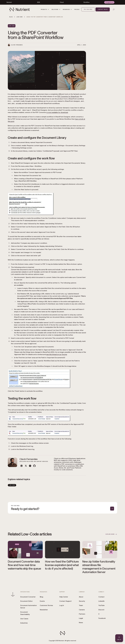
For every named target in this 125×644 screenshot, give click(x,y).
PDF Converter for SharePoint (68, 96)
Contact (101, 597)
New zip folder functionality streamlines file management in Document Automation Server (99, 567)
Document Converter (28, 597)
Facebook (102, 618)
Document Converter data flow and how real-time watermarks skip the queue (24, 565)
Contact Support (65, 601)
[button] (45, 9)
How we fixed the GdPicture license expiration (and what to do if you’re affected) (62, 565)
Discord (101, 610)
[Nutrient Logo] (20, 9)
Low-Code (12, 485)
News (81, 623)
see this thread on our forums (57, 355)
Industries (24, 623)
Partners (82, 614)
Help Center (64, 597)
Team (81, 605)
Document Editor (26, 601)
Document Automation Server (29, 607)
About (81, 597)
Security (82, 601)
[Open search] (114, 9)
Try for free (88, 9)
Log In (62, 605)
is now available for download (57, 112)
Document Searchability (25, 613)
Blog (42, 597)
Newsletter (44, 610)
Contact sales (103, 9)
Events (42, 601)
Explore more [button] (111, 534)
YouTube (101, 605)
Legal (81, 618)
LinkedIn (101, 601)
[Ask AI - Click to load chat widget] (119, 638)
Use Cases (24, 619)
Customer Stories (46, 605)
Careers (82, 610)
